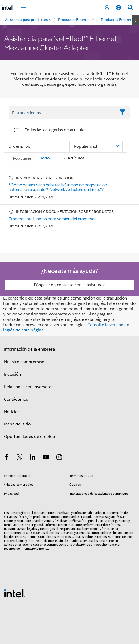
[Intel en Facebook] (6, 458)
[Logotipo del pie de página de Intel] (15, 593)
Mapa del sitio (17, 424)
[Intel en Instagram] (59, 458)
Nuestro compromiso (24, 362)
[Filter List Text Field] (62, 113)
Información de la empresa (29, 349)
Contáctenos (16, 399)
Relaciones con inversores (29, 387)
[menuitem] (75, 20)
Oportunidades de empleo (29, 437)
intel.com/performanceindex (88, 525)
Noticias (12, 412)
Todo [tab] (45, 158)
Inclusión (12, 374)
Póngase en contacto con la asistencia (70, 285)
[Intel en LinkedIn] (33, 458)
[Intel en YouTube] (46, 458)
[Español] (118, 8)
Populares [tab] (22, 158)
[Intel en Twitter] (20, 458)
